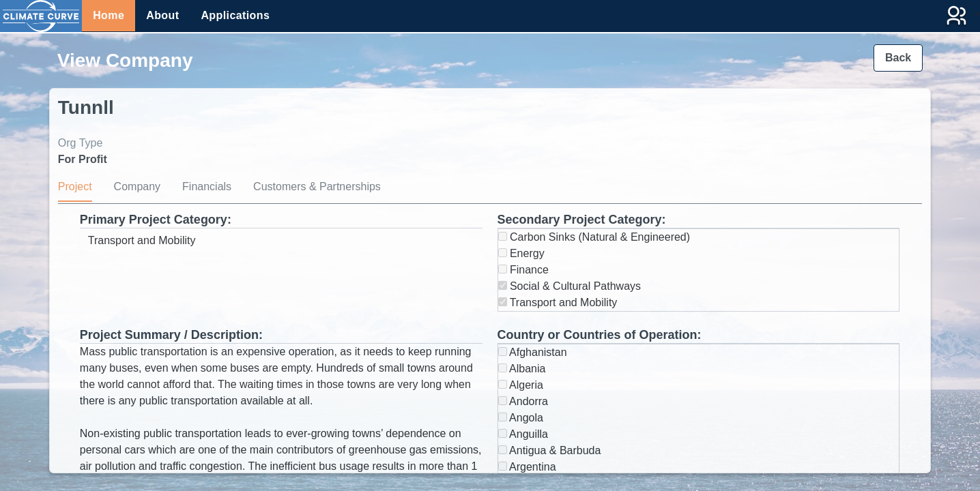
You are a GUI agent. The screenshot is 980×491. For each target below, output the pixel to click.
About (162, 15)
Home (109, 15)
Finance (523, 270)
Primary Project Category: (156, 220)
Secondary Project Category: (582, 220)
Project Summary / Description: (171, 335)
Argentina (527, 467)
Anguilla (523, 434)
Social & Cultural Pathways (570, 286)
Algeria (521, 385)
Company (137, 187)
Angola (521, 418)
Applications (235, 15)
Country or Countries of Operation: (600, 335)
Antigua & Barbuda (550, 450)
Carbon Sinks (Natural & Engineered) (594, 237)
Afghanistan (533, 352)
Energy (521, 253)
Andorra (523, 401)
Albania (522, 369)
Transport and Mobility (558, 302)
